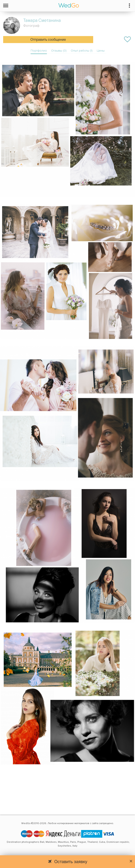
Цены (101, 51)
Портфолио (39, 51)
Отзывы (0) (59, 51)
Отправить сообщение (48, 40)
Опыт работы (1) (82, 51)
